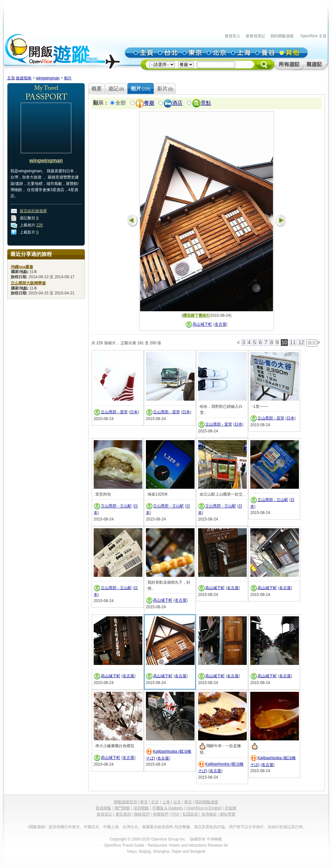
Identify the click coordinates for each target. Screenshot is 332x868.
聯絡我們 (142, 814)
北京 (155, 802)
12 (301, 343)
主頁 (11, 78)
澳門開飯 (122, 808)
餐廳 (149, 103)
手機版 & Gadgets (168, 808)
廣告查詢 (123, 814)
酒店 (177, 103)
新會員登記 (255, 36)
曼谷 (188, 802)
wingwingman (48, 78)
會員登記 (104, 814)
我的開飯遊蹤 (282, 36)
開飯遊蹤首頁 (125, 802)
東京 (144, 802)
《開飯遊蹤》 (37, 827)
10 (284, 343)
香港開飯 (103, 808)
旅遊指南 (24, 78)
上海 (166, 802)
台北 (177, 802)
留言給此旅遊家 (33, 211)
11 (293, 343)
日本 (134, 412)
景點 (206, 103)
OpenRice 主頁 (313, 36)
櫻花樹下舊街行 (196, 315)
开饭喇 (231, 808)
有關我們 (160, 814)
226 (40, 225)
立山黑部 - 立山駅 (116, 506)
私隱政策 (190, 814)
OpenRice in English (204, 808)
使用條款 (209, 814)
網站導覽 (228, 814)
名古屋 (220, 325)
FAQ (175, 814)
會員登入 (232, 36)
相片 (68, 78)
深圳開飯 (141, 808)
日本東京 (72, 827)
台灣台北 (130, 827)
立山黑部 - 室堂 (114, 412)
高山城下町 (202, 325)
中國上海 (111, 827)
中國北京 (91, 827)
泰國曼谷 (150, 827)
